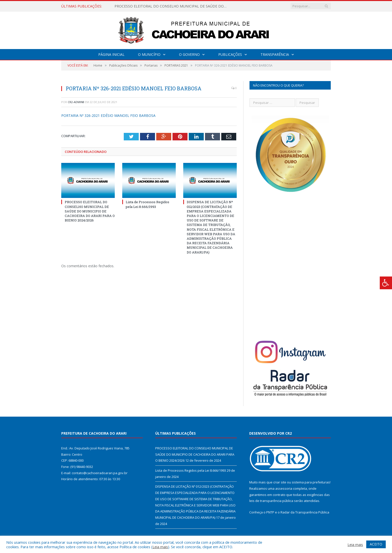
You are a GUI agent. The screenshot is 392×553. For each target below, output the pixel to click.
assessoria (284, 488)
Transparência (275, 54)
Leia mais (160, 547)
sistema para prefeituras (311, 482)
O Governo (189, 54)
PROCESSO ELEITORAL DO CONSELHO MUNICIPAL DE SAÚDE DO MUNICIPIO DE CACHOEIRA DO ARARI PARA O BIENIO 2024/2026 (172, 6)
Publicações (230, 54)
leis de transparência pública (271, 501)
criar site (280, 482)
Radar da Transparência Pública (305, 512)
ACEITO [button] (376, 544)
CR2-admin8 (76, 102)
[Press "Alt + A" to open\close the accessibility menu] (386, 283)
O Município (149, 54)
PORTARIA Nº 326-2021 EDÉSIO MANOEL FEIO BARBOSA (108, 115)
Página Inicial (111, 54)
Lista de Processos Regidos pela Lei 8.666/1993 (147, 204)
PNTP (270, 512)
